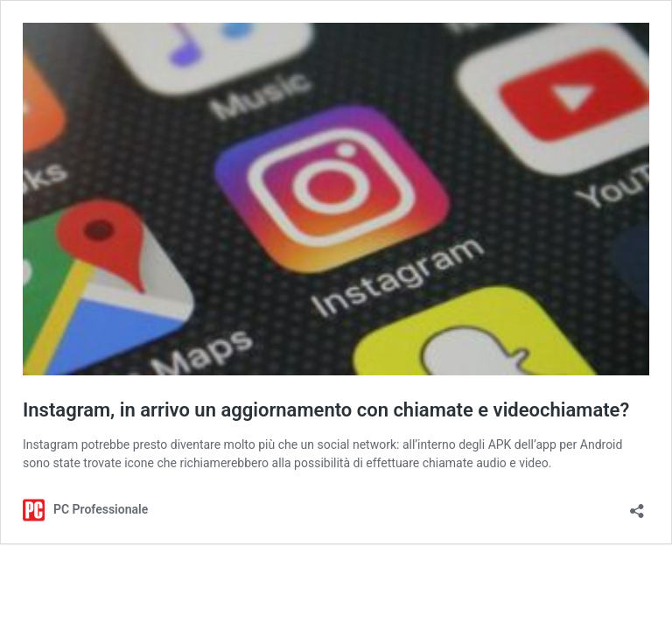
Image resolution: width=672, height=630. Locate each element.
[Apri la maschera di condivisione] (637, 505)
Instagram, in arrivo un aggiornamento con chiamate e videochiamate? (326, 410)
